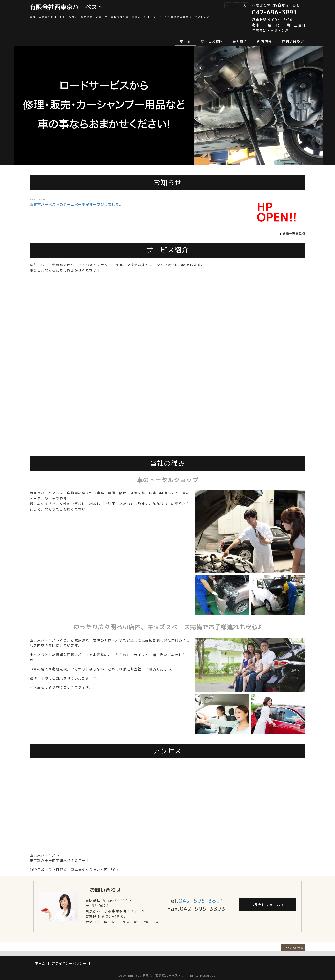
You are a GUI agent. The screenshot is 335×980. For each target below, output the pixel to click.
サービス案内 (212, 41)
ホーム (185, 41)
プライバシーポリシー (69, 963)
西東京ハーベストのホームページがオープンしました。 (76, 204)
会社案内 (240, 41)
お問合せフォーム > (267, 905)
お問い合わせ (293, 41)
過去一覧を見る (294, 233)
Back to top (293, 948)
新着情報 (265, 41)
